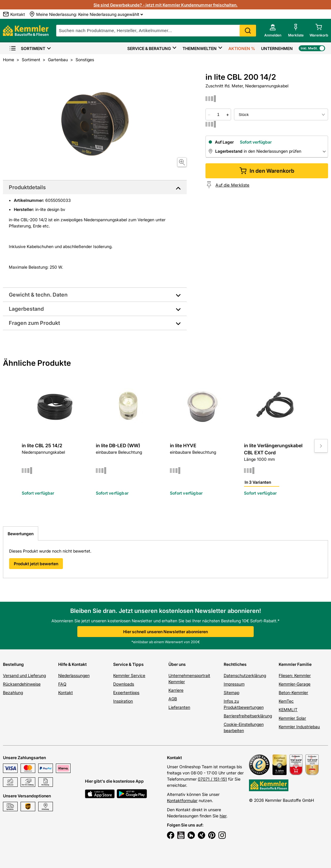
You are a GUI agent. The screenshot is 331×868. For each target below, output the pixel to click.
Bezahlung (13, 692)
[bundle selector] (281, 114)
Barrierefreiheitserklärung (248, 716)
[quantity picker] (218, 114)
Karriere (176, 690)
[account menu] (273, 31)
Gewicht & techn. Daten (38, 295)
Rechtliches (235, 664)
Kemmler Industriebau (299, 727)
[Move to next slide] (321, 446)
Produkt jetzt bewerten (36, 564)
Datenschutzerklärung (245, 675)
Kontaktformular (182, 800)
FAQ (62, 684)
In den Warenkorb (267, 171)
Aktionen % (242, 48)
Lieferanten (179, 707)
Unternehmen (277, 48)
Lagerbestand (26, 309)
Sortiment (27, 48)
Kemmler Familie (295, 664)
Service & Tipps (128, 664)
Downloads (124, 684)
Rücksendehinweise (22, 684)
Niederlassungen (74, 675)
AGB (173, 699)
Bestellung (13, 664)
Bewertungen (21, 534)
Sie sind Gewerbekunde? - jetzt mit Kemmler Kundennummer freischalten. (165, 5)
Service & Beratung (149, 48)
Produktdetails (27, 187)
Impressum (234, 684)
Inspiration (123, 701)
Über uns (177, 664)
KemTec (286, 701)
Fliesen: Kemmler (295, 675)
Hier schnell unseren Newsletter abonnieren (165, 632)
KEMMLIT (288, 710)
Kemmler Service (129, 675)
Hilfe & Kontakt (72, 664)
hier (223, 816)
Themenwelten (200, 48)
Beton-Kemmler (293, 692)
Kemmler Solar (292, 718)
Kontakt (66, 692)
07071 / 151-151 (212, 779)
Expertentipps (126, 692)
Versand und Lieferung (24, 675)
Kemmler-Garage (295, 684)
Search (248, 31)
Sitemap (231, 692)
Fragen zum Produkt (34, 323)
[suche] (156, 31)
